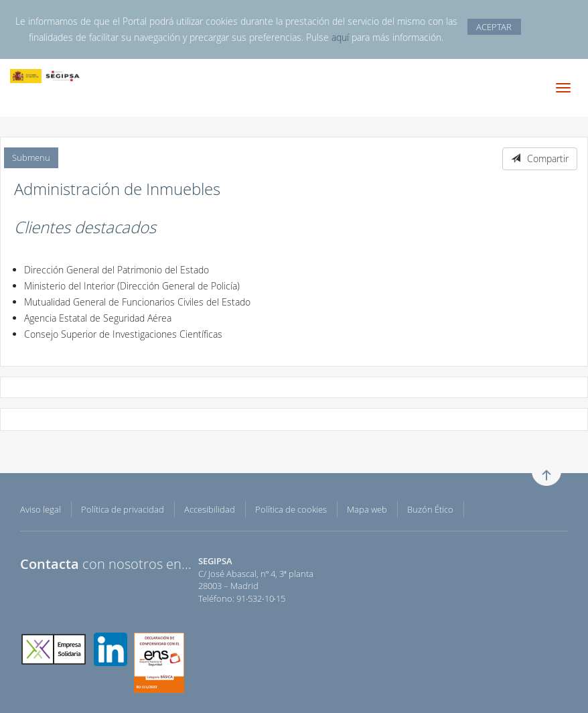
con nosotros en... (106, 564)
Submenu (31, 157)
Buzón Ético (430, 509)
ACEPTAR (494, 27)
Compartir (540, 158)
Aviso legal (41, 509)
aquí (340, 37)
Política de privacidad (123, 509)
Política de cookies (291, 509)
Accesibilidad (210, 509)
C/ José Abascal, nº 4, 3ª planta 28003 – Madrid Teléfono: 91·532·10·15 (256, 580)
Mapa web (367, 509)
